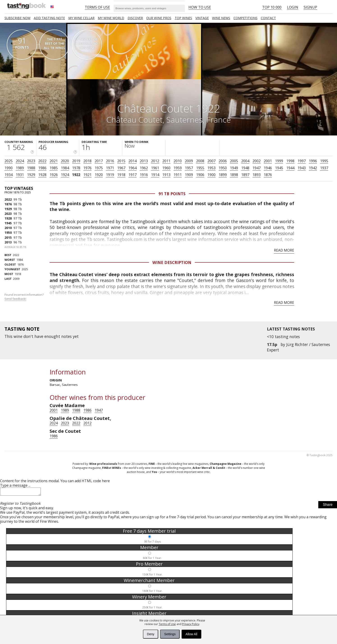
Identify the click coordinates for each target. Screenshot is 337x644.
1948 (245, 168)
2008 (200, 161)
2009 (189, 161)
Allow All (191, 634)
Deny (151, 634)
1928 (42, 175)
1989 (20, 168)
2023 (31, 161)
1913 (166, 175)
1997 (302, 161)
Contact (268, 18)
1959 (178, 168)
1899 (223, 175)
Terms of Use (167, 624)
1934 (9, 175)
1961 (155, 168)
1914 (155, 175)
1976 (87, 168)
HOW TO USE (200, 7)
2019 (76, 161)
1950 (223, 168)
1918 (121, 175)
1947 (257, 168)
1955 (200, 168)
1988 (31, 168)
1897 (245, 175)
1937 (324, 168)
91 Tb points (172, 194)
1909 (189, 175)
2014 (133, 161)
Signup (310, 7)
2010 (178, 161)
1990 (9, 168)
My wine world (111, 18)
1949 (234, 168)
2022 (42, 161)
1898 (234, 175)
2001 (268, 161)
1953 (211, 168)
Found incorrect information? (24, 297)
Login (293, 7)
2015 (121, 161)
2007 (211, 161)
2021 (54, 161)
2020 (65, 161)
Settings (170, 634)
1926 (54, 175)
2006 (223, 161)
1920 (99, 175)
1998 (290, 161)
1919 (110, 175)
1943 (302, 168)
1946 (268, 168)
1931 (20, 175)
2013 (144, 161)
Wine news (221, 18)
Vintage (202, 18)
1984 (65, 168)
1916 (144, 175)
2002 (257, 161)
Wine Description (172, 262)
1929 (31, 175)
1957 (189, 168)
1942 (313, 168)
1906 (200, 175)
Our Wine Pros (159, 18)
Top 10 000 (272, 7)
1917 (133, 175)
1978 (76, 168)
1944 (290, 168)
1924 (65, 175)
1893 (257, 175)
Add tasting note (49, 18)
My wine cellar (81, 18)
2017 (99, 161)
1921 (87, 175)
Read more (284, 250)
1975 (99, 168)
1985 (54, 168)
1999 (279, 161)
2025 (9, 161)
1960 (166, 168)
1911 (178, 175)
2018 (87, 161)
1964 (133, 168)
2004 (245, 161)
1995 (324, 161)
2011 (166, 161)
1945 (279, 168)
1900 (211, 175)
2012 (155, 161)
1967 (121, 168)
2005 (234, 161)
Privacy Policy (191, 624)
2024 (20, 161)
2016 (110, 161)
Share (328, 506)
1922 (76, 175)
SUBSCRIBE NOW (17, 18)
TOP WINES (183, 18)
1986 (42, 168)
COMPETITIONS (245, 18)
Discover (135, 18)
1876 (268, 175)
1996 (313, 161)
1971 (110, 168)
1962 (144, 168)
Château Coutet (134, 119)
